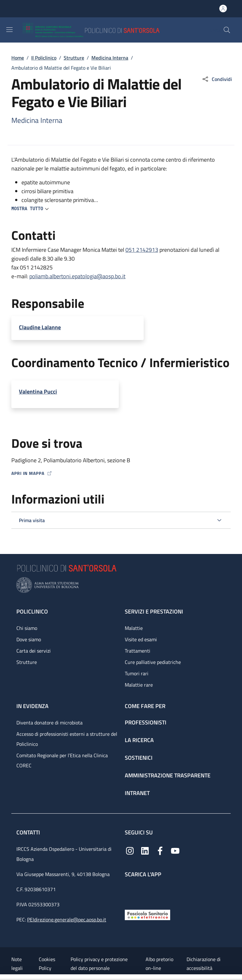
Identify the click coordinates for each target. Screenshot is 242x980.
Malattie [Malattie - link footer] (134, 628)
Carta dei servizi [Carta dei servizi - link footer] (34, 651)
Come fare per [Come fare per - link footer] (145, 706)
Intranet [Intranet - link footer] (137, 793)
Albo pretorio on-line (159, 964)
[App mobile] (130, 892)
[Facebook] (160, 850)
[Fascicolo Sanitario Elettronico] (147, 914)
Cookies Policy (47, 964)
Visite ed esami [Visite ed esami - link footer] (141, 639)
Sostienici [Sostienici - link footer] (139, 758)
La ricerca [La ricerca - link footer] (139, 740)
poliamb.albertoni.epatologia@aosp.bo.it (77, 276)
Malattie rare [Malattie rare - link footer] (139, 685)
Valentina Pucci (38, 392)
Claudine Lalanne (40, 327)
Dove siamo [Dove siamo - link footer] (29, 639)
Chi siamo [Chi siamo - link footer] (27, 628)
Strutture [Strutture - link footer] (27, 662)
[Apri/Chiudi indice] (3, 977)
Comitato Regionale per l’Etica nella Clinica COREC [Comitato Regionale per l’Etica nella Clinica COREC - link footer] (62, 760)
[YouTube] (175, 850)
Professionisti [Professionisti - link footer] (146, 722)
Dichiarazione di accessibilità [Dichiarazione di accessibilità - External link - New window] (204, 964)
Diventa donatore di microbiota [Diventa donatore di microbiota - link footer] (49, 723)
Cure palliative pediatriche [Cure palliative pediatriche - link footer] (153, 662)
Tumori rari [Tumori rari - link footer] (137, 673)
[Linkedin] (145, 850)
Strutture (74, 58)
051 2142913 (142, 250)
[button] (227, 30)
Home (18, 58)
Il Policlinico (44, 58)
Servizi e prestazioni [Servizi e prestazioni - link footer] (154, 611)
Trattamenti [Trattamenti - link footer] (138, 651)
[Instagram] (130, 850)
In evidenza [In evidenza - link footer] (32, 706)
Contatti (29, 832)
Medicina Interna (110, 58)
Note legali (17, 964)
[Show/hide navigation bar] (9, 30)
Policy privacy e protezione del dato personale (99, 964)
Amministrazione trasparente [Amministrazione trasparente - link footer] (168, 775)
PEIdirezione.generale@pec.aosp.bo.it (67, 919)
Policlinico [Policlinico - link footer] (32, 611)
